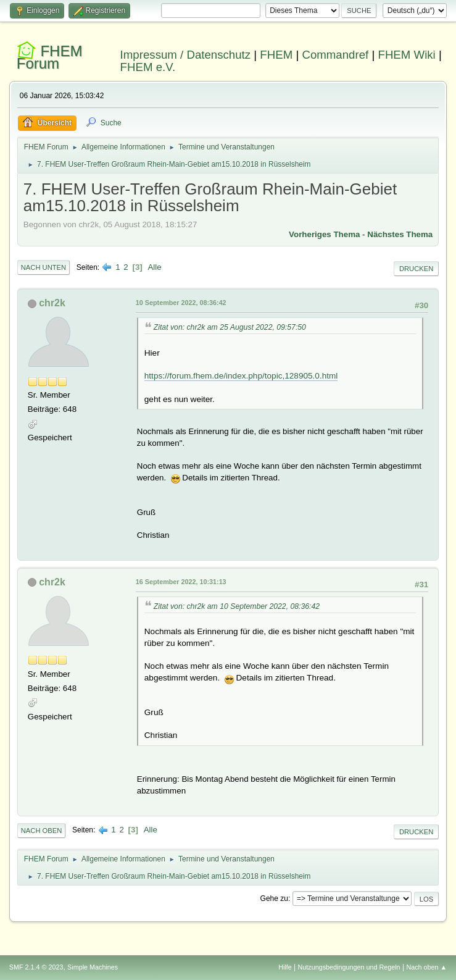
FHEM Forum (50, 57)
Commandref (335, 55)
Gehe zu (274, 898)
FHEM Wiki (406, 55)
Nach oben (42, 831)
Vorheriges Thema (324, 234)
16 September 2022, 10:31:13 (181, 582)
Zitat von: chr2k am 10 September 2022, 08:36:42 (237, 606)
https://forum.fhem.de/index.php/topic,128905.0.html (241, 376)
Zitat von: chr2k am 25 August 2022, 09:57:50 (230, 327)
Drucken (416, 269)
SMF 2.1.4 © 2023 (36, 967)
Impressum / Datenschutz (186, 55)
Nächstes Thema (400, 234)
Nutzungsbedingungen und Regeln (349, 967)
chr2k (52, 303)
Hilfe (285, 967)
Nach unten (44, 267)
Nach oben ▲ (426, 967)
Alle (154, 267)
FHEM (276, 55)
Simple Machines (93, 967)
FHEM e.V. (148, 67)
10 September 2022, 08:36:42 (181, 303)
